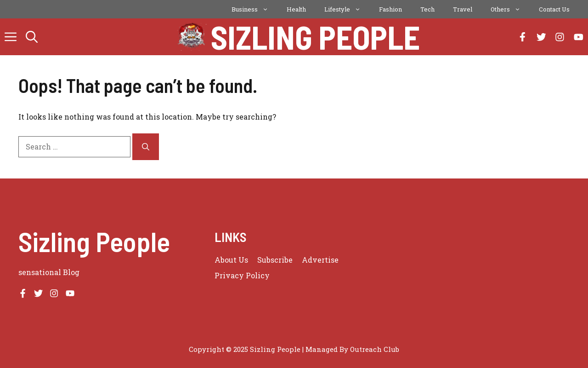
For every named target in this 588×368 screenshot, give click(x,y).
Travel (463, 9)
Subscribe (275, 260)
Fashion (390, 9)
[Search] (146, 147)
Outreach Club (375, 349)
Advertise (320, 260)
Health (296, 9)
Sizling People (315, 37)
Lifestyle (347, 9)
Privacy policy (242, 275)
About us (231, 260)
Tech (427, 9)
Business (254, 9)
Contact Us (554, 9)
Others (510, 9)
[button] (32, 37)
